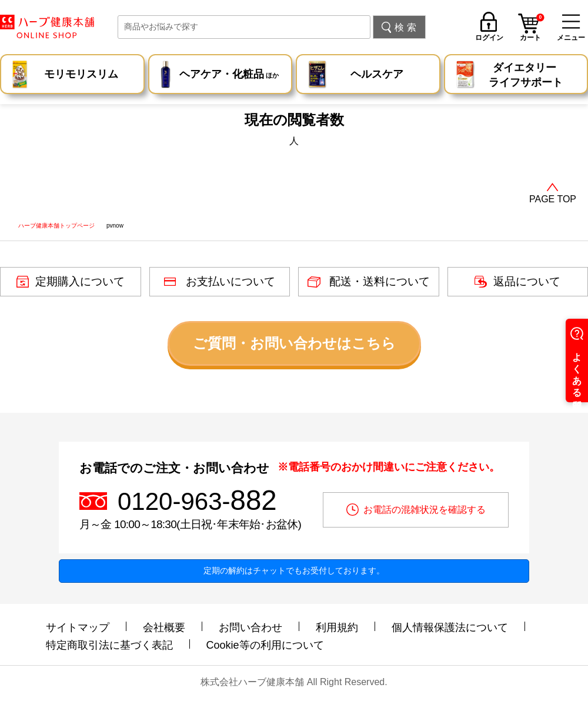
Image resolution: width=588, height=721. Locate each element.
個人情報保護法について (450, 627)
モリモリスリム (81, 74)
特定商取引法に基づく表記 (109, 645)
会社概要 (164, 627)
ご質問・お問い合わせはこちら (294, 343)
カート (532, 29)
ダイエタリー (526, 76)
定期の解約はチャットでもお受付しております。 (294, 570)
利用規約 (337, 627)
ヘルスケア (377, 74)
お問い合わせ (250, 627)
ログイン (489, 37)
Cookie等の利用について (265, 645)
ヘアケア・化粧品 (229, 76)
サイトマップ (78, 627)
